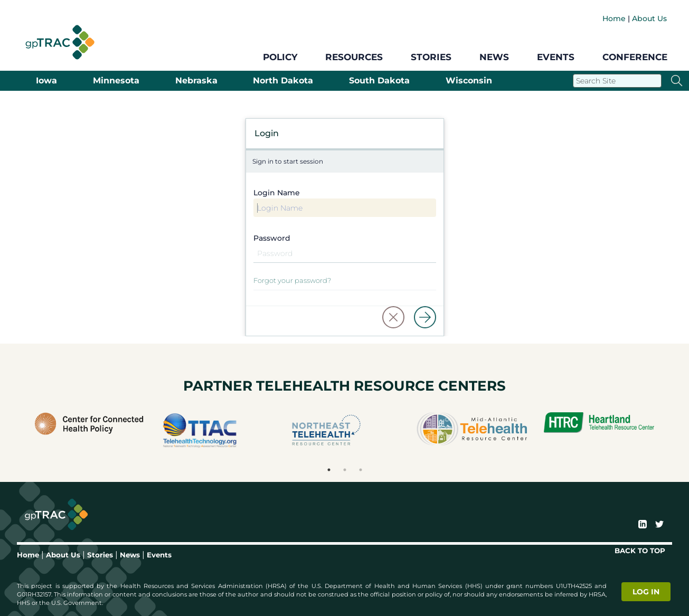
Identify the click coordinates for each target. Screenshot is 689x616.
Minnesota (116, 81)
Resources (354, 57)
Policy (280, 57)
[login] (647, 591)
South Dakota (379, 81)
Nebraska (196, 81)
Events (556, 57)
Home (614, 18)
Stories (431, 57)
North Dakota (283, 81)
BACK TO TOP (640, 551)
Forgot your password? (292, 280)
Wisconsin (469, 81)
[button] (393, 317)
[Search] (617, 81)
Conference (635, 57)
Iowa (46, 81)
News (494, 57)
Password (272, 238)
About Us (649, 18)
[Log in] (425, 317)
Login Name (277, 193)
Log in (646, 592)
